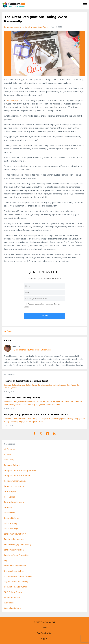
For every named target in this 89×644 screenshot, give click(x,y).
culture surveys (11, 529)
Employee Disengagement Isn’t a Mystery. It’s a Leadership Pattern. (36, 414)
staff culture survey (13, 592)
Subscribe (45, 316)
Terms (44, 628)
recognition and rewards (15, 587)
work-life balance (12, 597)
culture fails (68, 402)
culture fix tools (12, 518)
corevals (8, 507)
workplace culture (53, 405)
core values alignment (54, 402)
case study (9, 460)
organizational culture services (18, 576)
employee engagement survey (18, 544)
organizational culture (14, 571)
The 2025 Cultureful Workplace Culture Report (26, 381)
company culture (11, 385)
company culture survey (28, 385)
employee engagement (58, 419)
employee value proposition (17, 555)
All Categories (10, 449)
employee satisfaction (18, 405)
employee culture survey (15, 534)
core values (43, 27)
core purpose (31, 27)
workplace (9, 603)
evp (6, 560)
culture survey (11, 523)
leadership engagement (36, 405)
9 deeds (8, 454)
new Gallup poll (13, 100)
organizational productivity (16, 581)
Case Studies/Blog (45, 633)
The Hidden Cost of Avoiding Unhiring (22, 398)
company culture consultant (17, 476)
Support (45, 639)
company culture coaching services (20, 470)
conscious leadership (14, 27)
